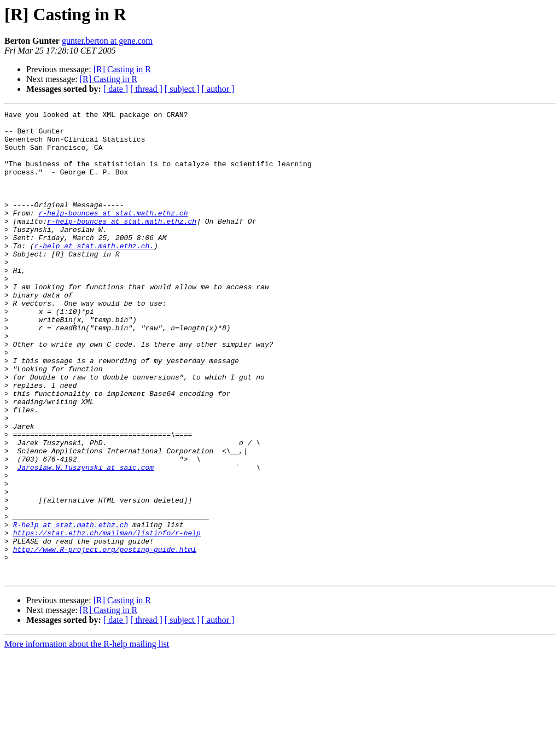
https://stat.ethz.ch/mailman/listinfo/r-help (107, 618)
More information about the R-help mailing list (87, 737)
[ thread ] (146, 89)
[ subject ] (182, 89)
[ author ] (218, 89)
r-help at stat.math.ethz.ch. (94, 273)
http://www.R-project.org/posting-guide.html (105, 638)
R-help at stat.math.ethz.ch (71, 608)
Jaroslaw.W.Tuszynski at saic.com (85, 539)
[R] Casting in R (122, 69)
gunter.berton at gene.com (107, 41)
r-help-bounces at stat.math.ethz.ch (113, 234)
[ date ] (116, 89)
